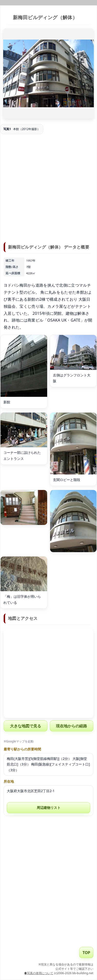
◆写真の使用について (39, 973)
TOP (86, 953)
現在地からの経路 (71, 726)
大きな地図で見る (26, 726)
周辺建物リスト (49, 808)
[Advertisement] (48, 189)
